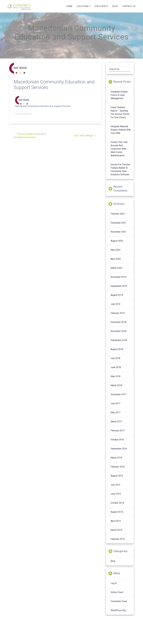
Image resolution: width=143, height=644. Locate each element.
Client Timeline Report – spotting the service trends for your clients (120, 116)
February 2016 (118, 470)
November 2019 (118, 280)
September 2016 (119, 452)
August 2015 (117, 479)
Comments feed (119, 604)
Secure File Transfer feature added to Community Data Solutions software (120, 173)
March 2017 (116, 425)
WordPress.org (118, 613)
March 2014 (116, 533)
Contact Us (129, 6)
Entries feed (117, 595)
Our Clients (101, 6)
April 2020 (116, 262)
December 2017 (118, 398)
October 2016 (117, 443)
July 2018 (115, 361)
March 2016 (116, 461)
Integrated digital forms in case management (119, 98)
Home (69, 6)
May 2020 (116, 253)
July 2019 (115, 307)
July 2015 (115, 488)
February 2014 (118, 542)
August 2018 (117, 352)
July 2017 (115, 407)
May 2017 (116, 416)
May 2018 (116, 380)
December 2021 (118, 226)
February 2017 (118, 434)
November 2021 (118, 235)
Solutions (83, 6)
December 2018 (118, 325)
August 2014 (117, 515)
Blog (115, 6)
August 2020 (117, 244)
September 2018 (119, 343)
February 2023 (118, 217)
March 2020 (116, 271)
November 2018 (118, 334)
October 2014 (117, 506)
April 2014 (116, 524)
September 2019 (119, 289)
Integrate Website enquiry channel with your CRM (121, 133)
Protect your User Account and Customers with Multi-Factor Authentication (119, 152)
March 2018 (116, 389)
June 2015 (116, 497)
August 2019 (117, 298)
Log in (114, 586)
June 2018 (116, 371)
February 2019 (118, 316)
